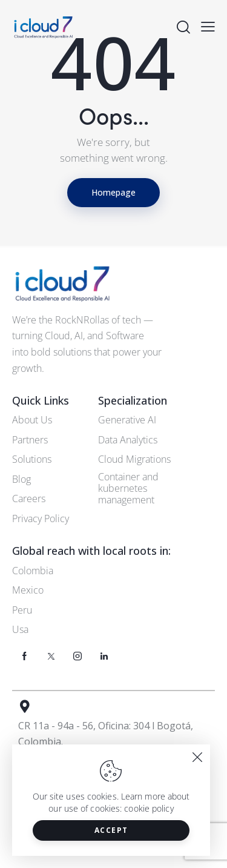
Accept (111, 830)
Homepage (113, 192)
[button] (208, 26)
